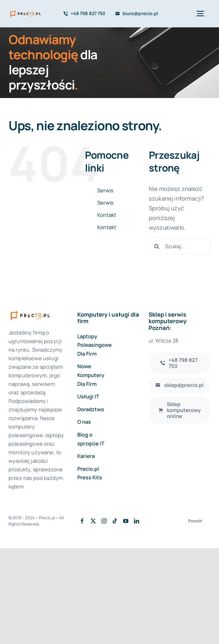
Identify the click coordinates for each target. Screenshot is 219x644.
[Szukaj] (157, 246)
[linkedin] (137, 521)
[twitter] (93, 521)
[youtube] (126, 521)
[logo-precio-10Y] (26, 11)
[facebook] (82, 521)
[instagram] (104, 521)
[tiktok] (115, 521)
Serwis (105, 190)
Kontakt (107, 215)
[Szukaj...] (180, 246)
